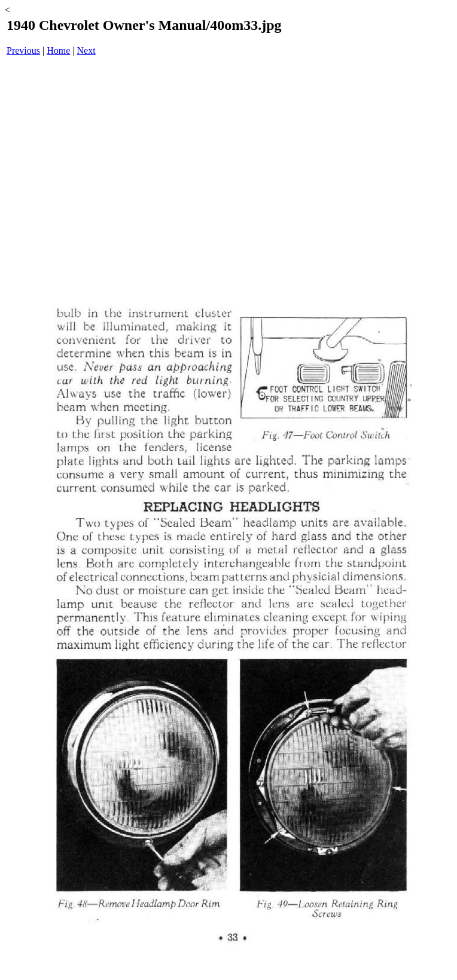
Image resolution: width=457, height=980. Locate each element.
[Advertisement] (231, 159)
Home (58, 50)
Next (86, 50)
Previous (23, 50)
